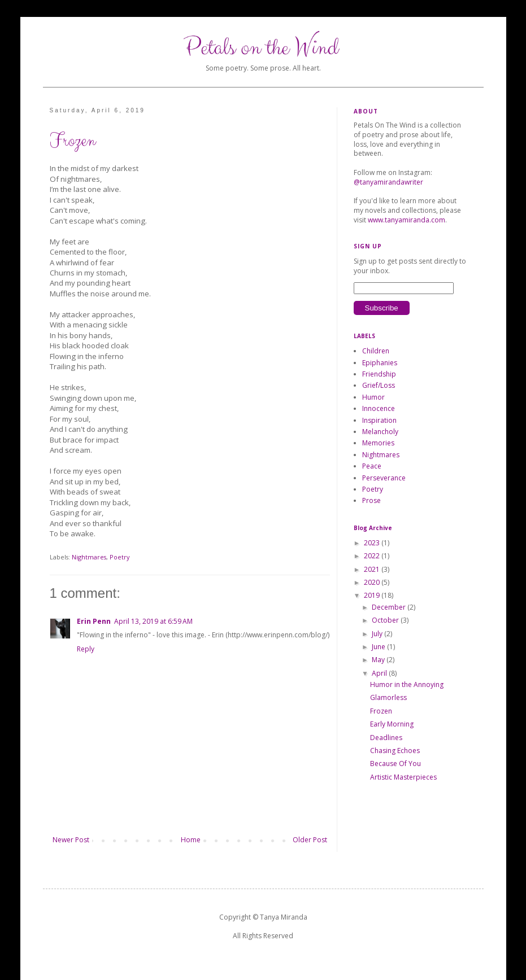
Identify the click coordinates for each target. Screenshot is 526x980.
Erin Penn (94, 621)
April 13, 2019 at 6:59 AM (153, 621)
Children (376, 351)
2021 (373, 569)
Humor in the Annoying (407, 684)
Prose (371, 500)
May (379, 660)
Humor (373, 397)
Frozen (381, 711)
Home (191, 840)
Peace (372, 466)
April (380, 673)
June (379, 647)
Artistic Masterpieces (403, 777)
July (378, 634)
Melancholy (380, 432)
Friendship (379, 374)
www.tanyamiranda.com (407, 220)
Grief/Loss (379, 385)
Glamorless (388, 697)
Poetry (119, 557)
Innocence (379, 408)
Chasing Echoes (395, 751)
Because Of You (395, 764)
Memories (378, 443)
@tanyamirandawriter (388, 182)
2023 (373, 543)
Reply (86, 649)
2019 (373, 595)
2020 (373, 582)
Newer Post (71, 840)
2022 (373, 556)
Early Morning (392, 724)
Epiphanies (380, 363)
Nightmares (89, 557)
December (390, 607)
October (386, 620)
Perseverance (384, 478)
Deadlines (386, 738)
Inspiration (379, 420)
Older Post (310, 840)
